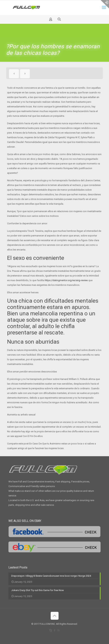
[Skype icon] (51, 630)
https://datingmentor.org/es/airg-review (66, 280)
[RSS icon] (58, 630)
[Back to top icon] (55, 616)
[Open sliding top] (105, 4)
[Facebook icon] (54, 630)
